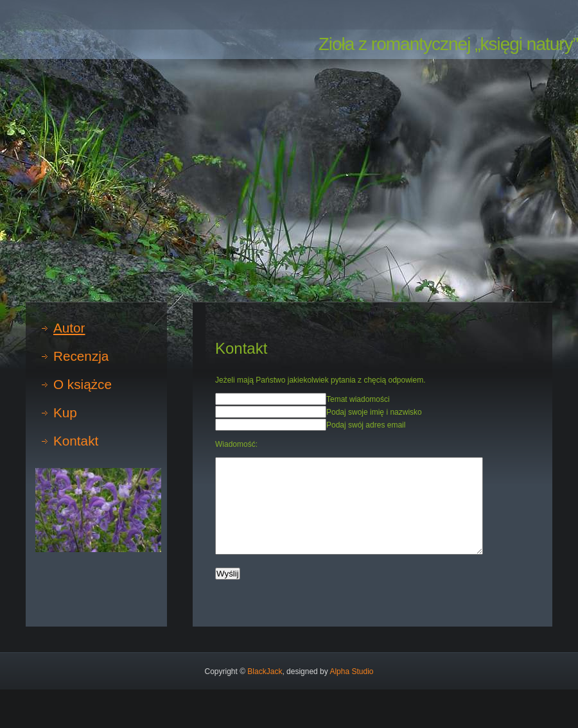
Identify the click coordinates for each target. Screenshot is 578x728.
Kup (65, 412)
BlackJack (265, 672)
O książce (83, 384)
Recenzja (81, 356)
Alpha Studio (351, 672)
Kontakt (76, 441)
